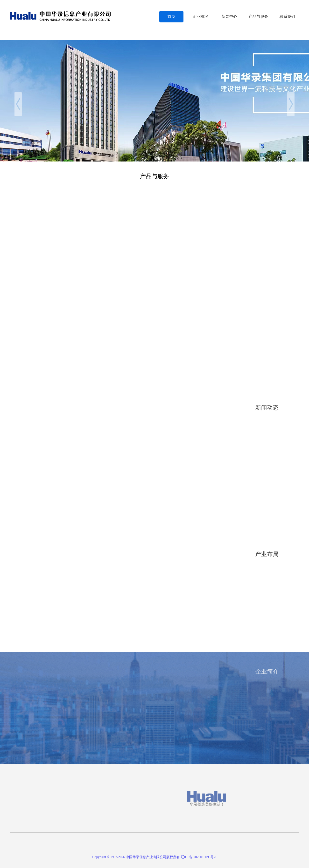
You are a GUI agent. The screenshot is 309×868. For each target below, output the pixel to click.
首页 (171, 17)
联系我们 (287, 17)
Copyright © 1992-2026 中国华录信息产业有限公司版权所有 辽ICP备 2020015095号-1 (154, 859)
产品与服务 (258, 17)
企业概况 (200, 17)
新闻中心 (229, 17)
